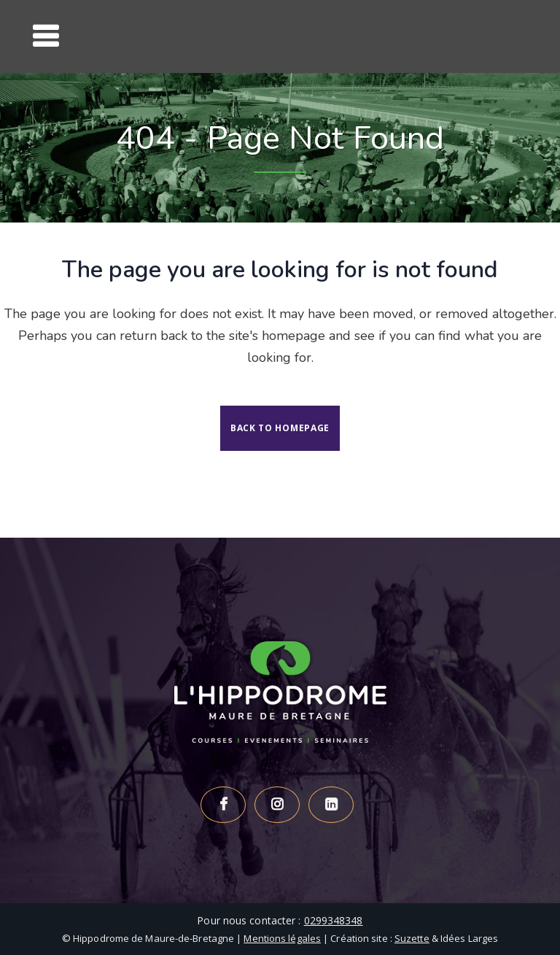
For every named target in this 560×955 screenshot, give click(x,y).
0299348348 (334, 920)
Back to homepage (280, 428)
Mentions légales (282, 938)
